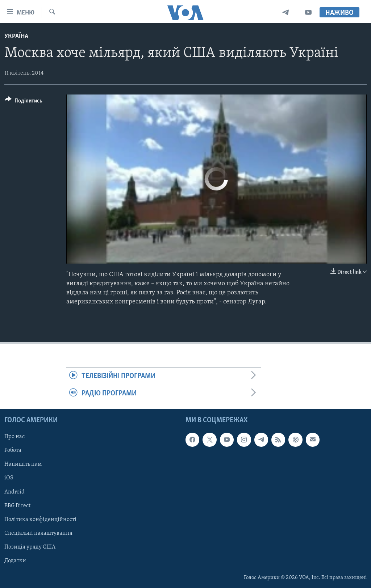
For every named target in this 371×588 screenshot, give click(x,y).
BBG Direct (17, 506)
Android (14, 492)
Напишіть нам (23, 464)
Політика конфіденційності (40, 520)
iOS (9, 478)
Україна (16, 36)
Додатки (15, 561)
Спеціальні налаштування (38, 533)
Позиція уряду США (30, 547)
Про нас (14, 437)
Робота (13, 450)
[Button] (24, 102)
